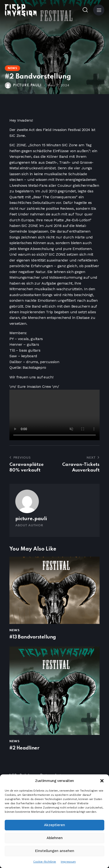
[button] (102, 781)
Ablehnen (55, 838)
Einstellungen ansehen (55, 851)
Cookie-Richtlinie (45, 862)
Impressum (68, 862)
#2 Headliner (24, 748)
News (12, 68)
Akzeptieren (54, 825)
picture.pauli (31, 519)
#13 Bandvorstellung (33, 637)
